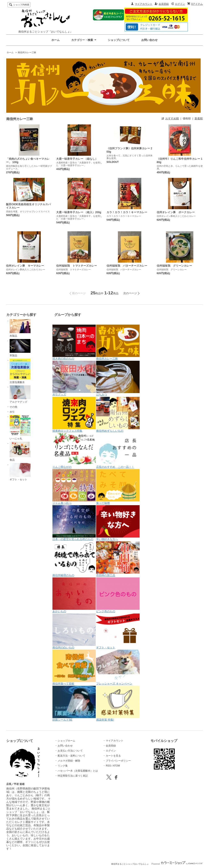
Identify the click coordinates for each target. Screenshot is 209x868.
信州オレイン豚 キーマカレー (25, 266)
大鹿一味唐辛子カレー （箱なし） (77, 159)
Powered (177, 864)
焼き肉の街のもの (74, 342)
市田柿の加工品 (118, 559)
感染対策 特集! (118, 704)
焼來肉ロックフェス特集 (74, 415)
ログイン (180, 4)
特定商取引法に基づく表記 (73, 776)
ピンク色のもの (118, 595)
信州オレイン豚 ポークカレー (176, 212)
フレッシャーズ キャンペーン (118, 667)
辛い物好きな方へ (118, 523)
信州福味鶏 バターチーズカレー (127, 266)
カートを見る (113, 756)
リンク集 (63, 766)
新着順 (199, 118)
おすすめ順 (172, 118)
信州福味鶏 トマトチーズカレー (77, 266)
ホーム (55, 40)
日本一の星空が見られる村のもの (74, 523)
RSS (108, 766)
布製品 (20, 328)
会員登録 (164, 4)
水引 (12, 412)
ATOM (116, 766)
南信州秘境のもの (74, 559)
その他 (13, 407)
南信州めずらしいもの (118, 415)
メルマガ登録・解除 (69, 761)
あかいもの (74, 595)
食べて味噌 (118, 487)
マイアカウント (144, 4)
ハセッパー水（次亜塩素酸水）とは (78, 771)
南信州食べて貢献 (74, 667)
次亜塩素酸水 (20, 371)
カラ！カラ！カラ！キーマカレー (127, 212)
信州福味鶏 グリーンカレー (174, 266)
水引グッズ (74, 378)
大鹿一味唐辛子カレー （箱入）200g (79, 212)
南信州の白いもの (74, 631)
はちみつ (118, 378)
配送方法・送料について (71, 756)
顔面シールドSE (74, 704)
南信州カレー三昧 (27, 52)
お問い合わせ (149, 40)
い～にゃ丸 (20, 428)
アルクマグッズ (20, 394)
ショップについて (119, 40)
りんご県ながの (74, 451)
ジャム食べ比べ (74, 487)
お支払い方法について (70, 751)
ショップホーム (66, 741)
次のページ (130, 293)
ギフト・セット (20, 472)
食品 (20, 452)
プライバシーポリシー (118, 761)
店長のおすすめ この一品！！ (118, 451)
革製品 (20, 348)
